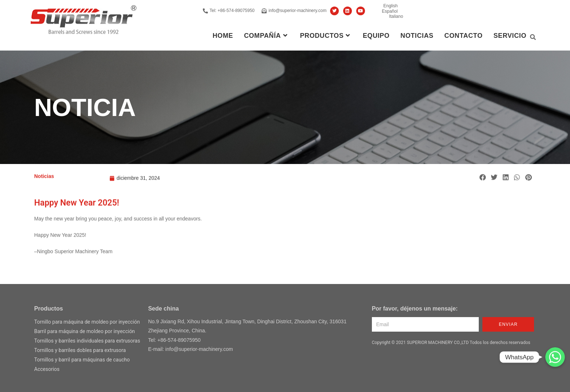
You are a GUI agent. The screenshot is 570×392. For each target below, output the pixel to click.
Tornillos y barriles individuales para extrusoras (87, 341)
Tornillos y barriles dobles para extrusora (80, 350)
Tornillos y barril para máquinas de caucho (82, 360)
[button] (483, 184)
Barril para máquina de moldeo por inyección (85, 331)
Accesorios (47, 369)
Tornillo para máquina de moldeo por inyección (87, 322)
